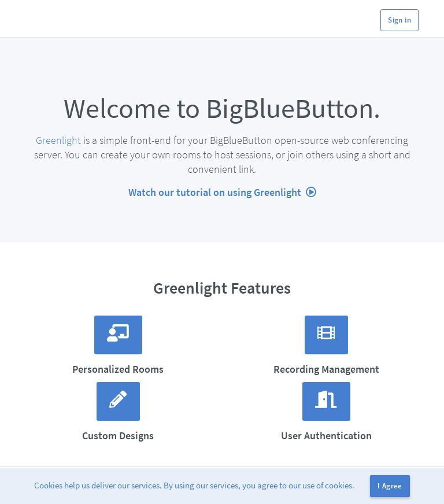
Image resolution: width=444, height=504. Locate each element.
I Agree (390, 486)
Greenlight (58, 140)
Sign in (399, 20)
